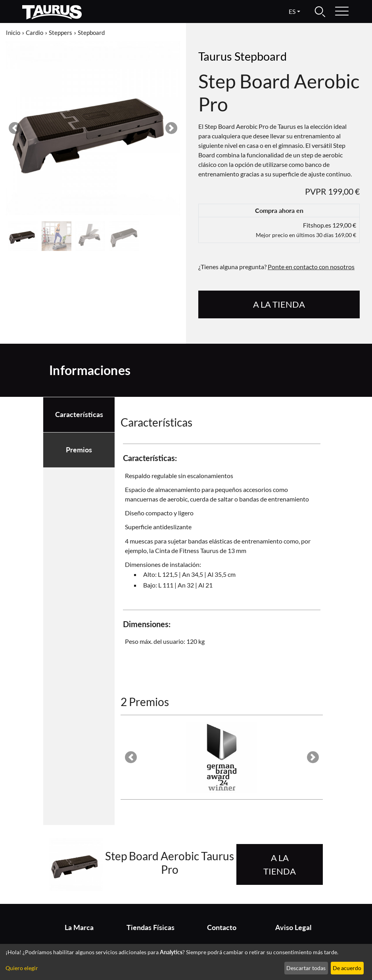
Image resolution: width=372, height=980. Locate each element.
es (292, 11)
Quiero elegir (22, 968)
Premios (79, 450)
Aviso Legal (293, 927)
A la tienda (279, 304)
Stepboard (91, 33)
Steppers (60, 33)
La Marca (79, 927)
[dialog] (186, 962)
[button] (15, 128)
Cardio (35, 33)
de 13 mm (233, 550)
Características (79, 414)
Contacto (222, 927)
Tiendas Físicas (151, 927)
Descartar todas (306, 968)
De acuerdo (347, 968)
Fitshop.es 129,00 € (306, 230)
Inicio (13, 33)
